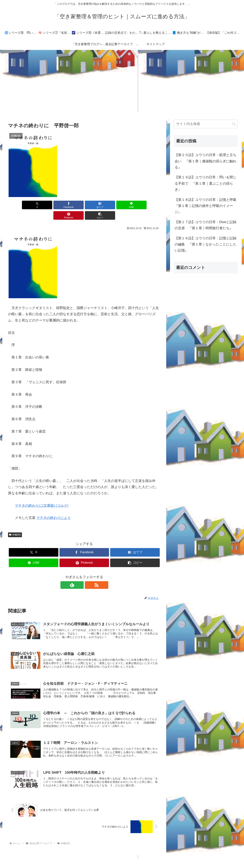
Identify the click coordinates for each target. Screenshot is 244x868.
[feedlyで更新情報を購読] (80, 575)
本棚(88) (15, 524)
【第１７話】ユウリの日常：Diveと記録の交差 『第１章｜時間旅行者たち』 (205, 225)
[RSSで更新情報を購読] (89, 575)
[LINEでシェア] (97, 205)
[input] (206, 124)
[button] (148, 205)
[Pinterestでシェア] (123, 205)
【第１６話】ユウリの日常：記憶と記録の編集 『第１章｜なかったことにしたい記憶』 (205, 244)
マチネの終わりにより (54, 507)
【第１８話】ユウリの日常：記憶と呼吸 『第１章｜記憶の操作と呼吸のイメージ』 (206, 206)
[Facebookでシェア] (46, 205)
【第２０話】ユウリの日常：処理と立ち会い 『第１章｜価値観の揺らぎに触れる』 (205, 161)
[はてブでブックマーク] (71, 205)
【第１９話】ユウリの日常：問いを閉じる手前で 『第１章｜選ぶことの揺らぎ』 (205, 183)
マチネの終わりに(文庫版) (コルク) (42, 495)
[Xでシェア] (20, 205)
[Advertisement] (122, 81)
